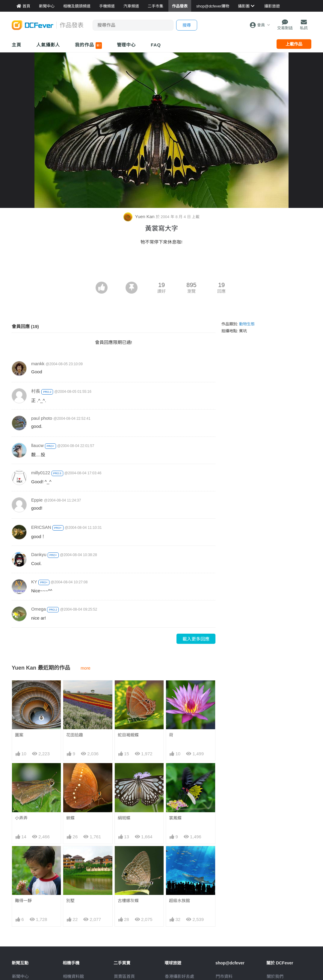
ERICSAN (41, 527)
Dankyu (39, 554)
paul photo (42, 418)
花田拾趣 (75, 735)
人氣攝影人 (48, 45)
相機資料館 (73, 976)
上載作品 (294, 44)
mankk (38, 364)
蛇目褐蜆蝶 (128, 735)
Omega (39, 609)
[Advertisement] (161, 265)
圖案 (19, 735)
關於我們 (275, 976)
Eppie (37, 500)
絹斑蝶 (124, 818)
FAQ (156, 45)
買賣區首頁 (124, 976)
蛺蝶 (70, 818)
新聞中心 (20, 976)
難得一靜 (23, 901)
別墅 (70, 901)
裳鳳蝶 (175, 818)
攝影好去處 (179, 976)
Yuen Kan (140, 216)
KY (34, 582)
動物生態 (247, 324)
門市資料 (224, 976)
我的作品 (88, 46)
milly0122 (41, 473)
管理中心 (126, 45)
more (86, 668)
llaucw (37, 445)
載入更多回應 (196, 639)
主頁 (16, 45)
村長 (36, 391)
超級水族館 (179, 901)
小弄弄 (21, 818)
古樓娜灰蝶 (128, 901)
